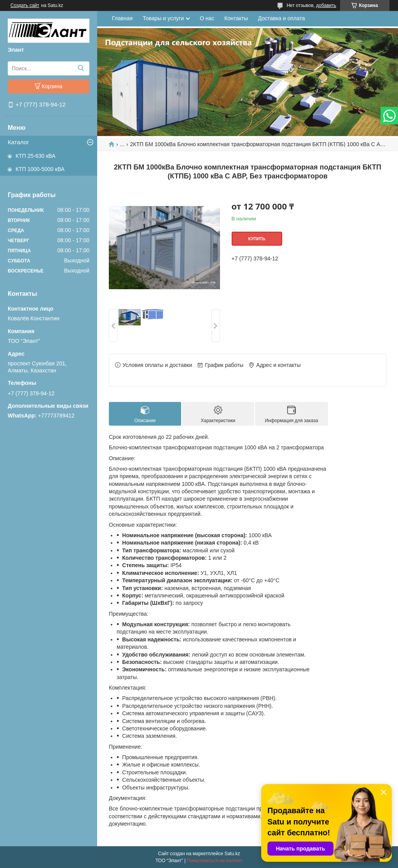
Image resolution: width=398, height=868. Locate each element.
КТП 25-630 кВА (35, 156)
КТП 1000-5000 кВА (40, 169)
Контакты (236, 18)
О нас (207, 18)
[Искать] (81, 68)
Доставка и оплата (282, 18)
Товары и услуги (163, 18)
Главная (122, 18)
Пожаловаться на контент (215, 861)
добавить (326, 5)
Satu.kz (232, 854)
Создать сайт (25, 5)
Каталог (18, 142)
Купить (257, 239)
